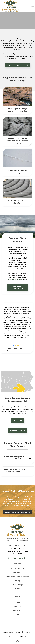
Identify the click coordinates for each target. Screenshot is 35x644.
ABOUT (17, 597)
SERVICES (18, 563)
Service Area (17, 610)
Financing (18, 606)
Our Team (17, 602)
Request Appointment (16, 558)
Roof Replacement (17, 569)
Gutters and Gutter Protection (17, 577)
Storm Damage (17, 585)
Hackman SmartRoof (15, 280)
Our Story (16, 420)
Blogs (17, 615)
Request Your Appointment (16, 65)
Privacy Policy (28, 632)
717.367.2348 (19, 546)
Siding (18, 581)
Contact (18, 619)
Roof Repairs (18, 573)
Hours (17, 589)
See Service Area (16, 431)
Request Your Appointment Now (16, 512)
